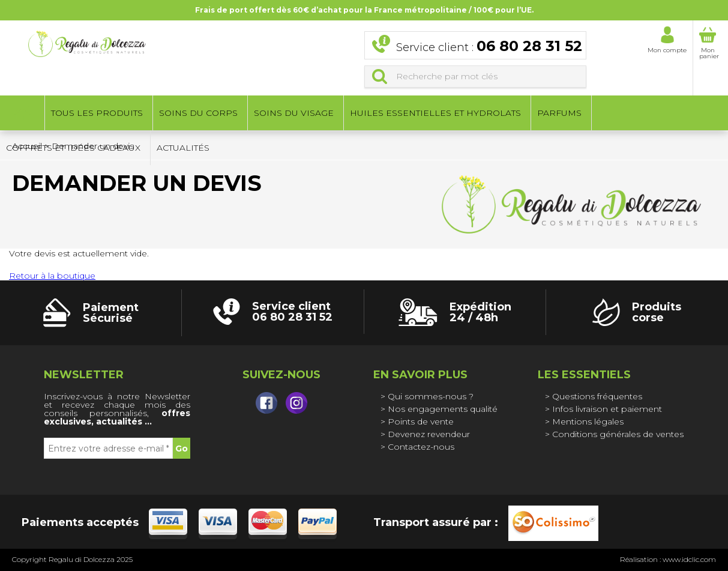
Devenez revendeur (429, 434)
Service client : (489, 47)
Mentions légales (588, 421)
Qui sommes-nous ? (431, 396)
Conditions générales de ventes (618, 434)
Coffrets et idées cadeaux (73, 149)
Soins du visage (294, 114)
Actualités (183, 149)
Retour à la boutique (52, 276)
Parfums (559, 114)
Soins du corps (198, 114)
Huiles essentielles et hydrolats (435, 114)
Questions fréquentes (597, 396)
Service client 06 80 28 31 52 (292, 312)
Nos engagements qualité (443, 409)
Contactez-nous (421, 447)
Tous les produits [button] (97, 114)
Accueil (22, 114)
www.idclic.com (689, 559)
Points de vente (421, 421)
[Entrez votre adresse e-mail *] (108, 448)
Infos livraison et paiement (607, 409)
